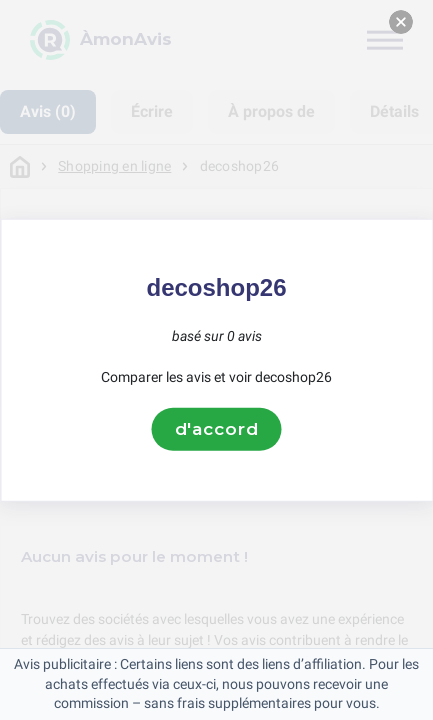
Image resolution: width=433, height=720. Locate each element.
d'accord (217, 429)
